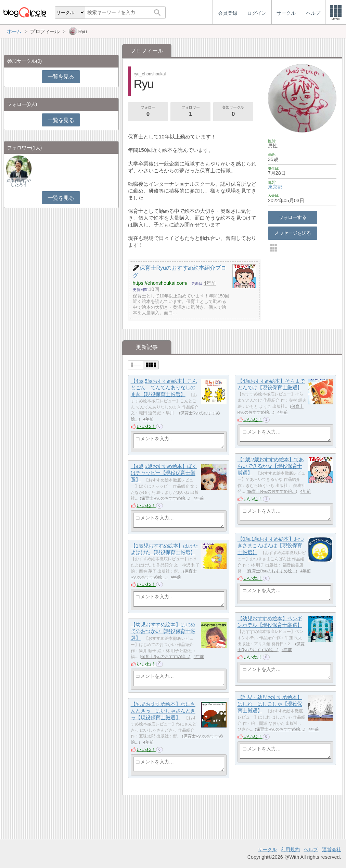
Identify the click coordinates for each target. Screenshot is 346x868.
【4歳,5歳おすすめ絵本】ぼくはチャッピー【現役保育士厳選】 (164, 473)
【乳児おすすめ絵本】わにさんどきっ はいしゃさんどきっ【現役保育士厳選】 (163, 711)
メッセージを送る (292, 233)
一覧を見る (61, 77)
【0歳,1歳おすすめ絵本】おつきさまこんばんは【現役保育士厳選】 (271, 546)
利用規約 (290, 849)
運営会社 (332, 849)
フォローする (293, 217)
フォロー (148, 112)
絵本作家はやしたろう (19, 183)
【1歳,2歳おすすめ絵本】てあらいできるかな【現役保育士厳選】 (271, 466)
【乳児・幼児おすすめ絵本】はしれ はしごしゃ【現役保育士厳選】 (270, 704)
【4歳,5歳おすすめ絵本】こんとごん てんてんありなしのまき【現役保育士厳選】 (164, 388)
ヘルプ (311, 849)
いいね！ (146, 426)
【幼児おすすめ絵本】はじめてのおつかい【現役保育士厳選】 (163, 631)
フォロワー (191, 112)
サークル (267, 849)
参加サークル (233, 112)
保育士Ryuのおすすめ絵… (272, 491)
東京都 (275, 187)
